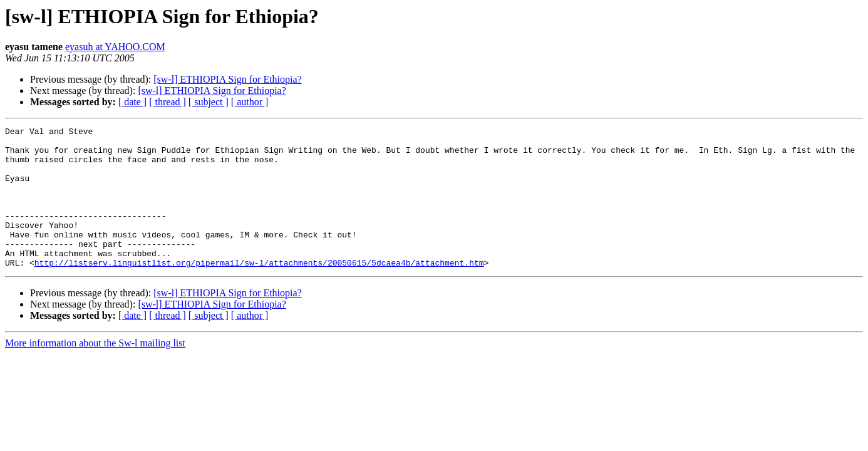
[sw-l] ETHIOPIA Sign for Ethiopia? (227, 79)
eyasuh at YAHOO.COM (115, 47)
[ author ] (250, 102)
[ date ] (132, 102)
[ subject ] (209, 102)
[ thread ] (168, 102)
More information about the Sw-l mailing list (95, 371)
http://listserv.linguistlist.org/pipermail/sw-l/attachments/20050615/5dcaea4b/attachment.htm (259, 291)
